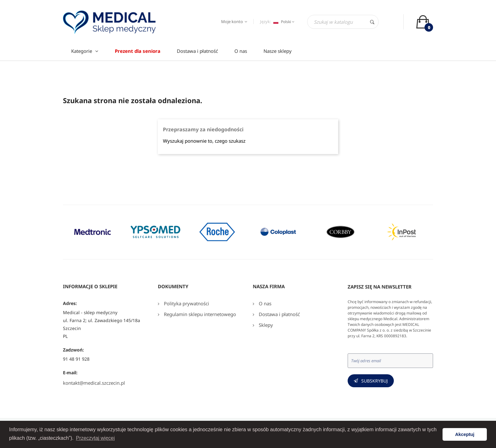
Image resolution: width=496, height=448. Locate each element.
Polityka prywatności (186, 303)
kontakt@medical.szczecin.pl (94, 383)
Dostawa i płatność (279, 314)
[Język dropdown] (283, 22)
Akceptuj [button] (465, 434)
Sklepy (265, 325)
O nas (264, 303)
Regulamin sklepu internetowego (199, 314)
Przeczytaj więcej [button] (95, 438)
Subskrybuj (375, 381)
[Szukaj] (343, 22)
